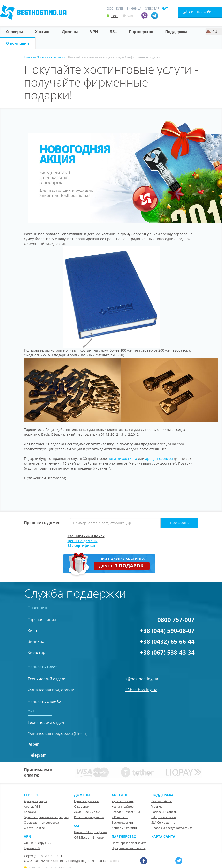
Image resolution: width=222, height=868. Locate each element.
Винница (134, 9)
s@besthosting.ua (142, 679)
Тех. (112, 16)
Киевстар (152, 9)
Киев (120, 9)
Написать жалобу (44, 702)
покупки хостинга (122, 459)
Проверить (179, 523)
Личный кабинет (200, 12)
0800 (110, 9)
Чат (165, 9)
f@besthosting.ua (141, 690)
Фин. (129, 16)
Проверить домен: (43, 523)
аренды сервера (159, 459)
